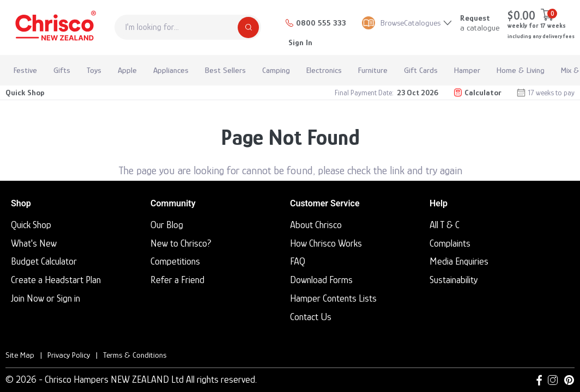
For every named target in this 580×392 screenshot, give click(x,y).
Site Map (20, 355)
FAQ (298, 261)
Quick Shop (25, 92)
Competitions (175, 261)
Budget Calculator (44, 261)
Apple (127, 70)
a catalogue (480, 23)
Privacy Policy (69, 355)
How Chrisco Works (326, 243)
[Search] (248, 27)
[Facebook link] (539, 380)
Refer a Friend (177, 280)
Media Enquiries (459, 261)
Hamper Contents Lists (333, 298)
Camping (276, 70)
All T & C (445, 225)
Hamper (467, 70)
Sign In (300, 42)
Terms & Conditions (135, 355)
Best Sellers (225, 70)
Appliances (171, 70)
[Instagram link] (553, 380)
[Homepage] (55, 27)
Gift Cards (421, 70)
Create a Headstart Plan (56, 280)
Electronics (324, 70)
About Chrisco (316, 225)
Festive (25, 70)
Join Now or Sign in (46, 298)
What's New (34, 243)
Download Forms (321, 280)
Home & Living (521, 70)
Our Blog (167, 225)
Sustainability (454, 280)
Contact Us (311, 317)
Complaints (450, 243)
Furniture (373, 70)
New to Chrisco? (181, 243)
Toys (94, 70)
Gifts (62, 70)
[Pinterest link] (569, 380)
